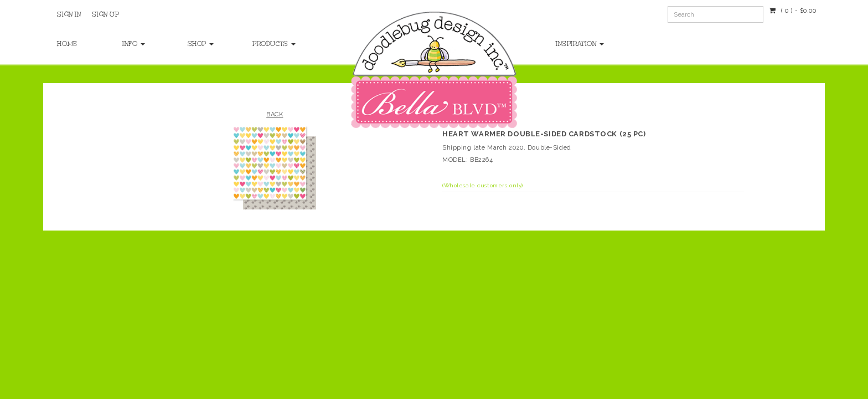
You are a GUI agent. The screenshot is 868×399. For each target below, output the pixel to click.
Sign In (69, 14)
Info (134, 44)
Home (67, 44)
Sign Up (105, 14)
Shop (201, 44)
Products (274, 44)
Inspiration (580, 44)
